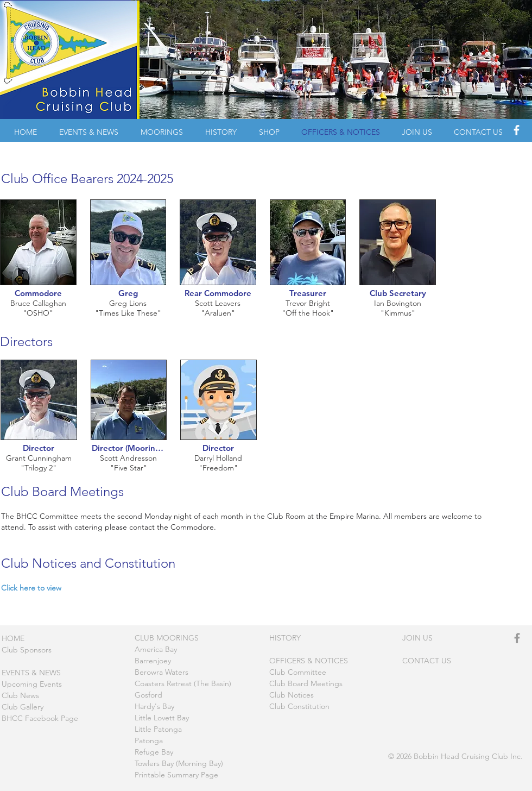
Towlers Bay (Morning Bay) (179, 763)
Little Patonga (158, 729)
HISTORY (285, 638)
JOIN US (417, 638)
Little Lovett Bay (162, 718)
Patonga (149, 740)
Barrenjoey (153, 661)
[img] (38, 265)
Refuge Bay (154, 752)
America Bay (156, 649)
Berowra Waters (161, 672)
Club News (20, 695)
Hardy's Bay (154, 706)
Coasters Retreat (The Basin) (183, 683)
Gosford (148, 695)
